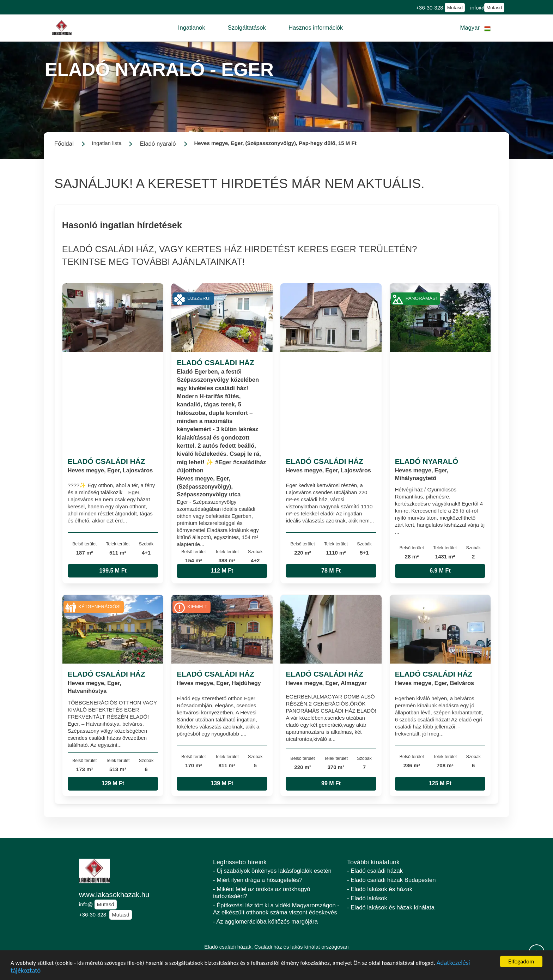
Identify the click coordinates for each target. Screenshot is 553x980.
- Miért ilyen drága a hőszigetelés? (258, 880)
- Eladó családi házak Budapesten (391, 880)
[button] (192, 28)
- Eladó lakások (367, 898)
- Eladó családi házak (375, 871)
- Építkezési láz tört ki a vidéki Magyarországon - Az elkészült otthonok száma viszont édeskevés (276, 909)
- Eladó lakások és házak (380, 889)
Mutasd (455, 8)
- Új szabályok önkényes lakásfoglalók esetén (272, 871)
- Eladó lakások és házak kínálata (391, 908)
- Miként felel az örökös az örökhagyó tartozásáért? (262, 893)
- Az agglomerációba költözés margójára (265, 922)
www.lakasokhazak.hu (114, 895)
